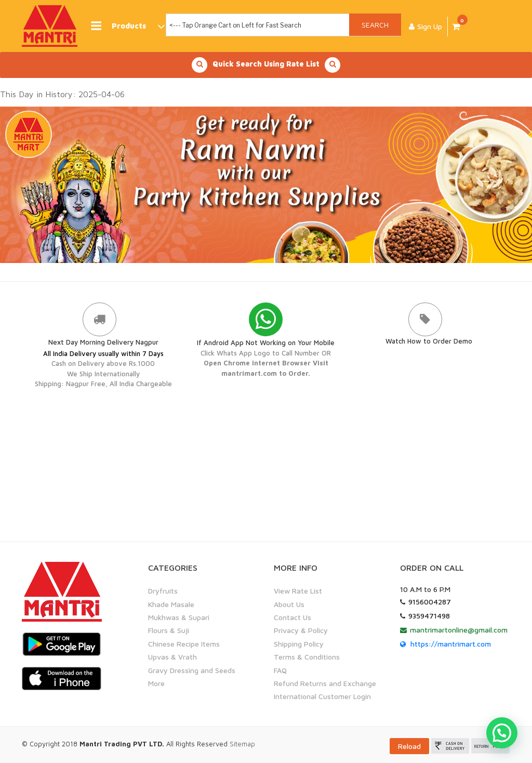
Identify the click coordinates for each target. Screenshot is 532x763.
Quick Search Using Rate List (266, 65)
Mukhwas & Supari (179, 617)
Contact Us (292, 617)
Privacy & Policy (301, 630)
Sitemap (242, 744)
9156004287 (430, 602)
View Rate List (298, 591)
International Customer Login (322, 696)
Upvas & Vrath (172, 657)
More (156, 683)
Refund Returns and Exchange (325, 683)
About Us (289, 604)
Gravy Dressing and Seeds (192, 670)
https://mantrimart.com (451, 644)
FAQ (280, 670)
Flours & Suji (169, 630)
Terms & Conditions (307, 657)
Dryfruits (163, 591)
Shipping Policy (299, 644)
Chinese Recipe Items (184, 644)
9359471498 (429, 616)
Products (127, 26)
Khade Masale (171, 604)
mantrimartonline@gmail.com (459, 630)
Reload (409, 746)
